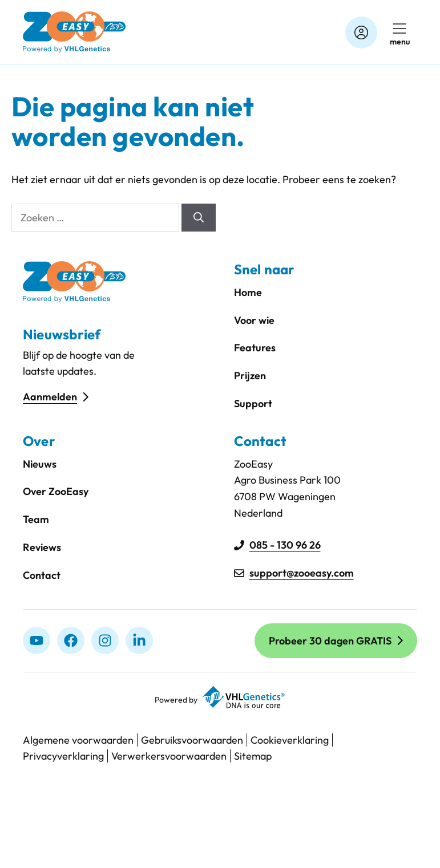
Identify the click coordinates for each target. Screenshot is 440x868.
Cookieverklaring (290, 740)
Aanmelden (50, 397)
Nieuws (40, 464)
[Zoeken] (199, 218)
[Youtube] (37, 640)
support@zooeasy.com (302, 573)
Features (255, 348)
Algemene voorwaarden (78, 740)
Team (36, 519)
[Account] (361, 33)
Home (248, 292)
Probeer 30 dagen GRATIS (330, 641)
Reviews (42, 547)
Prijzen (250, 376)
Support (253, 403)
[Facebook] (71, 640)
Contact (42, 575)
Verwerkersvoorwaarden (169, 756)
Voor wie (254, 320)
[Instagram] (105, 640)
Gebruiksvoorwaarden (192, 740)
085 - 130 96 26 (285, 545)
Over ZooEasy (56, 491)
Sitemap (253, 756)
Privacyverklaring (63, 756)
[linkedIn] (139, 640)
